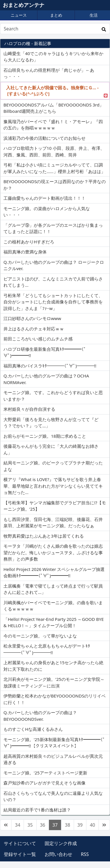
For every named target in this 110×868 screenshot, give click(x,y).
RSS (85, 854)
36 (43, 825)
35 (30, 825)
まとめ (56, 15)
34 (18, 825)
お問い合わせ (58, 854)
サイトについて (20, 843)
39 (80, 825)
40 (92, 825)
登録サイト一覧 (20, 854)
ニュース (19, 15)
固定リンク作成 (61, 843)
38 (67, 825)
